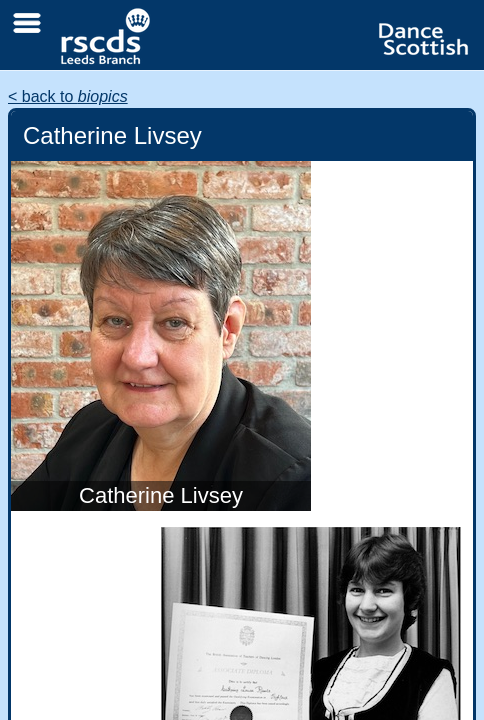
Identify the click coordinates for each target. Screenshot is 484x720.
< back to (68, 96)
